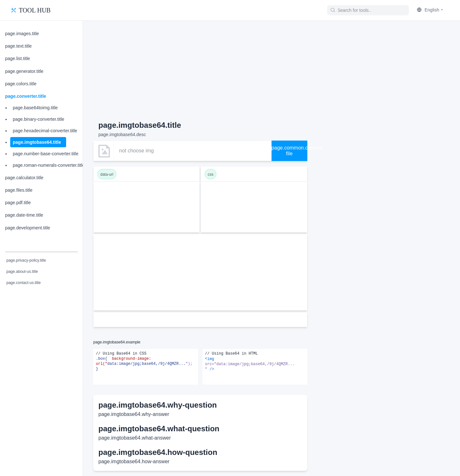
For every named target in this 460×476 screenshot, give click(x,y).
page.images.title (22, 34)
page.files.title (19, 190)
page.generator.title (24, 71)
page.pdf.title (18, 203)
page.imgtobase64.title (37, 142)
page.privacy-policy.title (26, 260)
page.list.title (18, 58)
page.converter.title (26, 96)
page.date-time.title (24, 215)
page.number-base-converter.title (46, 154)
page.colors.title (21, 84)
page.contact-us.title (23, 283)
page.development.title (28, 228)
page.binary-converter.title (38, 119)
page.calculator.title (24, 178)
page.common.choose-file (289, 151)
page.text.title (18, 46)
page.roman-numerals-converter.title (49, 165)
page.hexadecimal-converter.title (45, 131)
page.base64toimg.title (35, 108)
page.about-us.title (22, 272)
